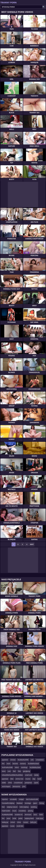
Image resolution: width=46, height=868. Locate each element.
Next (32, 544)
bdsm (17, 767)
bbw (12, 779)
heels (41, 815)
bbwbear (20, 803)
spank (36, 783)
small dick (20, 826)
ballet (4, 783)
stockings (24, 767)
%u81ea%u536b (7, 767)
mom (8, 764)
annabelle (13, 799)
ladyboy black (29, 818)
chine (10, 783)
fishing (42, 803)
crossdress (22, 811)
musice (28, 779)
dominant (28, 815)
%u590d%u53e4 (35, 767)
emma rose (19, 779)
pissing (30, 811)
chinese (13, 760)
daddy (36, 775)
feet (14, 771)
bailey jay (5, 822)
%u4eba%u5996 (23, 760)
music (14, 811)
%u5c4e (15, 764)
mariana (23, 764)
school (13, 822)
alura (4, 771)
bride (14, 818)
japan (35, 803)
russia (12, 826)
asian (8, 818)
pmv (24, 786)
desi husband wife (32, 799)
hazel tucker (6, 811)
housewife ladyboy (8, 803)
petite (20, 818)
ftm (3, 764)
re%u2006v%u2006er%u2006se (12, 775)
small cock (29, 775)
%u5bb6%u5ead (33, 764)
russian (26, 822)
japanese (5, 760)
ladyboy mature (12, 807)
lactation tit (19, 815)
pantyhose (28, 783)
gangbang (26, 771)
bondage (28, 803)
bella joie (33, 822)
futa (19, 771)
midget (21, 799)
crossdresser (18, 783)
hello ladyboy (24, 807)
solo (32, 760)
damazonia (16, 786)
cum (9, 771)
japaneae (5, 779)
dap (34, 779)
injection (5, 799)
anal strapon (6, 786)
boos (35, 815)
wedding (34, 807)
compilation (40, 760)
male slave (40, 818)
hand (39, 779)
